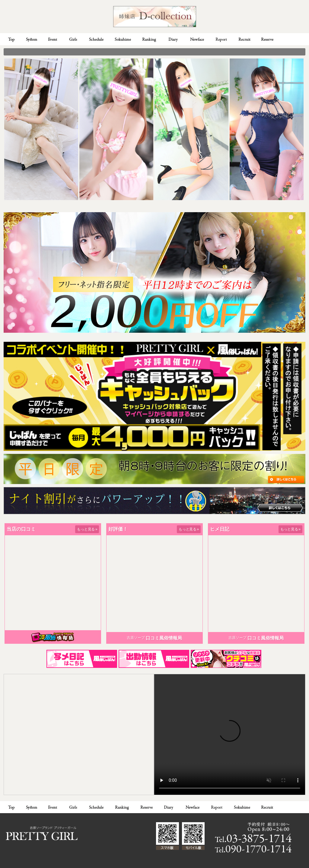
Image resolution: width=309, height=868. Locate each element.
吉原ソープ (136, 638)
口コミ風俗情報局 (164, 638)
